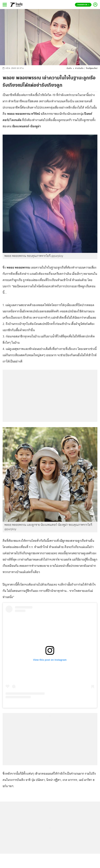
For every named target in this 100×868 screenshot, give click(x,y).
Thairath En (83, 5)
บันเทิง (69, 68)
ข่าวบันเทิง (79, 68)
